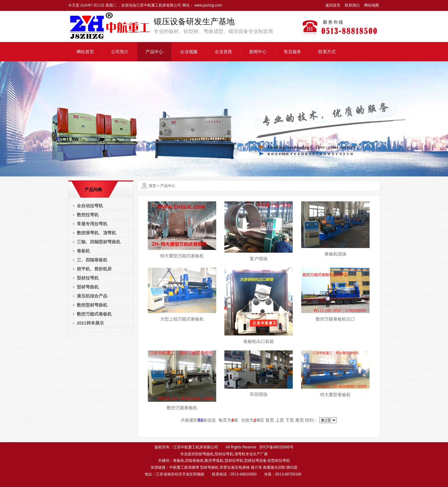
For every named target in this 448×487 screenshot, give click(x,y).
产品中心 (154, 52)
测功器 (292, 467)
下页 (290, 420)
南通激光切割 (274, 467)
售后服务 (292, 52)
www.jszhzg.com (208, 5)
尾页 (300, 420)
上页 (280, 420)
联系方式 (327, 52)
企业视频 (189, 52)
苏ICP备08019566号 (276, 447)
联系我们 (352, 5)
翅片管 (256, 467)
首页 (152, 186)
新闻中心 (258, 52)
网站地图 (371, 5)
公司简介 (120, 52)
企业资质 (223, 52)
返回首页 (333, 5)
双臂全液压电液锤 (235, 467)
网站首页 (85, 52)
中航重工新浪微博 (184, 467)
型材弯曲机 (209, 467)
